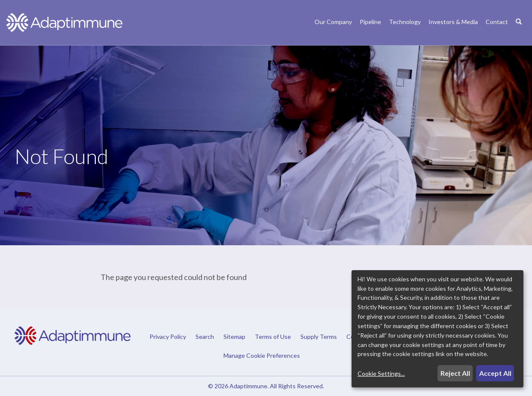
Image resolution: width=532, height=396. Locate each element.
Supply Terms (319, 337)
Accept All (495, 373)
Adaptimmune (248, 386)
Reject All (455, 373)
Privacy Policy (168, 337)
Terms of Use (273, 337)
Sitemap (234, 337)
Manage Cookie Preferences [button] (262, 355)
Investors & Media (453, 22)
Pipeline (370, 22)
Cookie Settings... (381, 373)
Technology (405, 22)
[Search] (519, 31)
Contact (497, 22)
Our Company (333, 22)
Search (205, 337)
